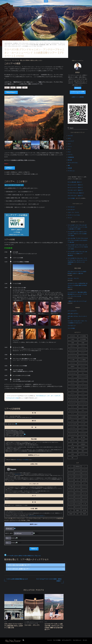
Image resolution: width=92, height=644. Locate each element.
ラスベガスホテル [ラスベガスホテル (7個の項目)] (71, 504)
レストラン (70, 155)
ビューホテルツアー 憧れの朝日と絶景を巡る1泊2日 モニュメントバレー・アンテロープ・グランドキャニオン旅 (77, 294)
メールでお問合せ (25, 460)
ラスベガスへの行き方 (73, 424)
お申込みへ (10, 168)
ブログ (13, 45)
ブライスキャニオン (72, 404)
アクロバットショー (72, 350)
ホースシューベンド (21, 45)
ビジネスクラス (55, 43)
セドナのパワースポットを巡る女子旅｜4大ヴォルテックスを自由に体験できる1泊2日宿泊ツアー (78, 285)
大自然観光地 (42, 45)
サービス (85, 640)
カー (52, 396)
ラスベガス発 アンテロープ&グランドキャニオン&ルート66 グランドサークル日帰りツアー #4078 (77, 234)
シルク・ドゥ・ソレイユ (73, 212)
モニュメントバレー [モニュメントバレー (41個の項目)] (78, 493)
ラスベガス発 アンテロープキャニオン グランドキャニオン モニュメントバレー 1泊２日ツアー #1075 (78, 247)
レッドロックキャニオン (73, 431)
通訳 (72, 458)
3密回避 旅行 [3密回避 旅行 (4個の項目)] (78, 466)
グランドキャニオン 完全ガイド (75, 196)
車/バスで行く (54, 45)
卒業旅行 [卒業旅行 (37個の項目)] (78, 510)
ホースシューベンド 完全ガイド (75, 187)
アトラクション (71, 171)
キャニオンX (83, 370)
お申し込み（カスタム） (73, 314)
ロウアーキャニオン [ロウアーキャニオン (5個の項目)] (78, 507)
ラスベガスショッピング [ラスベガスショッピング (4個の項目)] (85, 500)
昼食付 (83, 451)
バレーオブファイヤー (73, 400)
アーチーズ (83, 346)
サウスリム (32, 43)
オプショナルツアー (67, 640)
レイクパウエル (72, 427)
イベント (70, 146)
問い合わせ (78, 88)
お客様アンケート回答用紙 (78, 97)
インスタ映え (27, 622)
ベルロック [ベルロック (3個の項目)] (78, 490)
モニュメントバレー (83, 414)
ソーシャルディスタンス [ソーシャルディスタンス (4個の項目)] (78, 487)
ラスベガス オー (71, 207)
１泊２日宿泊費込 (83, 336)
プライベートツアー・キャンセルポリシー (37, 516)
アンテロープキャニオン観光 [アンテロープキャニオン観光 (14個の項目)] (78, 473)
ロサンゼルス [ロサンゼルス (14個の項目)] (85, 507)
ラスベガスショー (77, 640)
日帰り (48, 45)
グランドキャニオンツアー (15, 46)
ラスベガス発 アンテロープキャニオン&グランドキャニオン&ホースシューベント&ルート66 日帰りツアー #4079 (77, 227)
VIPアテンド (73, 346)
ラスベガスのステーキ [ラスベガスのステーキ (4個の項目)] (85, 497)
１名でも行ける (8, 43)
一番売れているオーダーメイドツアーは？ (77, 301)
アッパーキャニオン (83, 350)
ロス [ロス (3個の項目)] (71, 510)
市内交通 (70, 168)
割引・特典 (83, 437)
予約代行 (73, 437)
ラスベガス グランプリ (32, 625)
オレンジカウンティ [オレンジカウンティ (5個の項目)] (71, 477)
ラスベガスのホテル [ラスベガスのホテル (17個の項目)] (71, 500)
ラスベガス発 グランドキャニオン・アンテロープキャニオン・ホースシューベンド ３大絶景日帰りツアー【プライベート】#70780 (34, 53)
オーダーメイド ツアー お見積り (78, 92)
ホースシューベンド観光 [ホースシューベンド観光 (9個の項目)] (71, 493)
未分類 (72, 454)
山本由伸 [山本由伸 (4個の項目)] (71, 514)
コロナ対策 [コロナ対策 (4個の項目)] (85, 480)
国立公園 (36, 45)
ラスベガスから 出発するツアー (19, 569)
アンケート (83, 353)
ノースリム (83, 397)
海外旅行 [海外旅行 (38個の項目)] (85, 514)
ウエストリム (73, 363)
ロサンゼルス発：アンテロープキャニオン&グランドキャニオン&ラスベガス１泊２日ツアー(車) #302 (78, 240)
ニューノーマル (32, 46)
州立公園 (73, 448)
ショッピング (71, 141)
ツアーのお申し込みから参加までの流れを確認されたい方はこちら (24, 556)
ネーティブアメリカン (45, 43)
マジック (70, 218)
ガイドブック (32, 622)
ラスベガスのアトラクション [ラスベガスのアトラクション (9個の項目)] (71, 497)
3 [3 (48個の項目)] (71, 466)
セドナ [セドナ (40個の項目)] (84, 483)
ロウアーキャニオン (72, 434)
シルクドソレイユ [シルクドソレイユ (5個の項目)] (71, 483)
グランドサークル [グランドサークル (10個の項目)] (71, 480)
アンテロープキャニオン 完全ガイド (76, 193)
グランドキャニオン (24, 43)
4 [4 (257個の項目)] (85, 466)
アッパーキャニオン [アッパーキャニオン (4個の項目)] (78, 470)
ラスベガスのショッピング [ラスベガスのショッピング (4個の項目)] (78, 497)
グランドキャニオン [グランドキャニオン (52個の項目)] (78, 477)
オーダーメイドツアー (83, 363)
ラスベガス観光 (57, 640)
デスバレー (73, 393)
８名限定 (83, 343)
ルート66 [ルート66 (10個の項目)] (85, 504)
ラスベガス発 (30, 45)
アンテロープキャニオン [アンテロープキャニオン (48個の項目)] (71, 473)
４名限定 (73, 343)
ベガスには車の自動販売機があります (17, 579)
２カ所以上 (15, 43)
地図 (69, 165)
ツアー (37, 43)
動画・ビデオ (73, 441)
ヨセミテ (73, 420)
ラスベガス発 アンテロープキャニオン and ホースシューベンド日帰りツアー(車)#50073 (77, 254)
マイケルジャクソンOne (12, 398)
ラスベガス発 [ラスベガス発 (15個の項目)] (78, 504)
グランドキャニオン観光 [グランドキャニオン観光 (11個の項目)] (85, 477)
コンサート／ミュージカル (74, 215)
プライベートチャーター (83, 404)
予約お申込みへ (11, 92)
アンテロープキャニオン (73, 356)
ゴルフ (69, 144)
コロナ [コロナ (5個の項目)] (78, 480)
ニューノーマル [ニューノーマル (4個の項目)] (85, 487)
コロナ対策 (25, 46)
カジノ (69, 149)
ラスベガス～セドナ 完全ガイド (75, 190)
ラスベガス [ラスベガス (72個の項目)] (85, 493)
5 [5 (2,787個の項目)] (71, 470)
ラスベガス (40, 46)
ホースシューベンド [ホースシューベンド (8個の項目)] (85, 490)
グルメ (69, 152)
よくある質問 (83, 417)
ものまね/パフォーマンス (73, 417)
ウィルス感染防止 (83, 360)
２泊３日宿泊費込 (83, 339)
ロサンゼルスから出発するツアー (19, 565)
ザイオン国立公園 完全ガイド (75, 182)
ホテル (69, 138)
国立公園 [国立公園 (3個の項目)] (85, 510)
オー (49, 396)
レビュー (83, 431)
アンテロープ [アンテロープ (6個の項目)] (85, 470)
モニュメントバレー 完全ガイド (75, 185)
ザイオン (83, 380)
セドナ (72, 390)
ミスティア (57, 396)
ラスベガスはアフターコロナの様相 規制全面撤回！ (49, 580)
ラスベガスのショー (41, 396)
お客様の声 (73, 366)
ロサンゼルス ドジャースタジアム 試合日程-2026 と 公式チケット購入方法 (14, 626)
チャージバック (18, 474)
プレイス (73, 407)
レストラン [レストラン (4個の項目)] (71, 507)
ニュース (50, 640)
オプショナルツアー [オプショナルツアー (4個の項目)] (85, 473)
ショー (83, 383)
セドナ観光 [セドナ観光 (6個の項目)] (71, 487)
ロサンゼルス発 (35, 623)
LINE (18, 460)
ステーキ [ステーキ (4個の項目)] (78, 483)
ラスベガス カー (71, 210)
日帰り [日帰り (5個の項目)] (78, 514)
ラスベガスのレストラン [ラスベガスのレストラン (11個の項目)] (78, 500)
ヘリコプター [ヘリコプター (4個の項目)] (71, 490)
